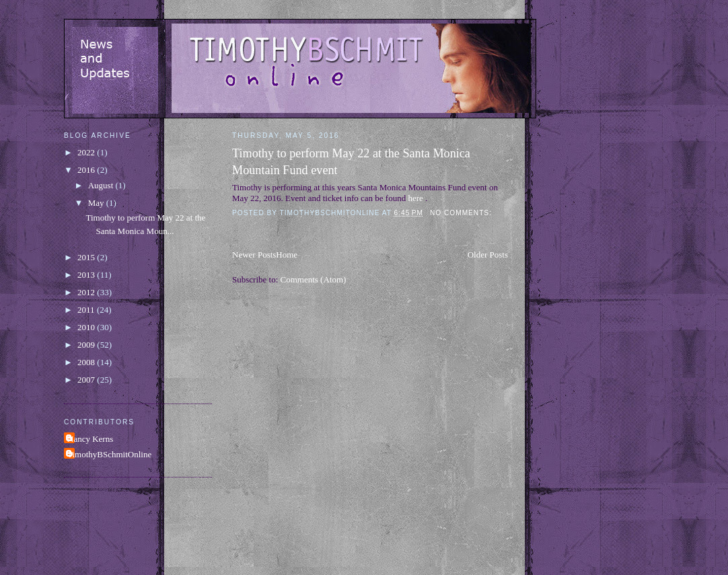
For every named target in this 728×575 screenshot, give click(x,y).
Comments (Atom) (314, 279)
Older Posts (488, 255)
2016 (87, 170)
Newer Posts (254, 255)
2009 (87, 345)
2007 (87, 380)
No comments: (462, 213)
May (97, 203)
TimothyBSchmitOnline (109, 454)
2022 (87, 152)
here (415, 198)
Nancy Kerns (90, 439)
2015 (87, 257)
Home (287, 255)
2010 (87, 327)
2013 (87, 275)
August (102, 185)
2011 (87, 310)
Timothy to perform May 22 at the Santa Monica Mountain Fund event (351, 162)
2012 (87, 292)
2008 (87, 362)
